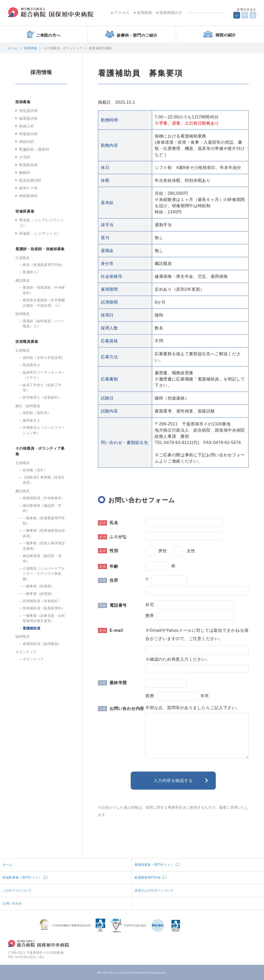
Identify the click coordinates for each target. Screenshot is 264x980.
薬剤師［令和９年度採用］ (44, 358)
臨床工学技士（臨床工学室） (42, 388)
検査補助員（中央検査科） (44, 498)
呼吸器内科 (28, 134)
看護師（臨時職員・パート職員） (44, 324)
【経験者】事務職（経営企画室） (44, 480)
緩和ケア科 (28, 188)
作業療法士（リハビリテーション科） (44, 430)
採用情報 (145, 13)
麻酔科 (25, 173)
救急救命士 (31, 365)
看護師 (28, 272)
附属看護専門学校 (148, 878)
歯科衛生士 (31, 420)
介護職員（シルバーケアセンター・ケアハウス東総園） (44, 574)
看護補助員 (31, 628)
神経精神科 (28, 196)
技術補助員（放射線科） (42, 601)
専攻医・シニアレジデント (42, 220)
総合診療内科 (30, 180)
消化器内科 (28, 111)
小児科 (25, 157)
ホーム (13, 48)
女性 (191, 551)
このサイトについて (17, 890)
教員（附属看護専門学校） (44, 265)
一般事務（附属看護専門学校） (44, 521)
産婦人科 (27, 126)
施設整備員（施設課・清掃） (42, 558)
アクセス (122, 13)
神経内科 (27, 142)
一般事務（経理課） (39, 594)
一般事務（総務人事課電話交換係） (44, 546)
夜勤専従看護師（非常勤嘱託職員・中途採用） (44, 303)
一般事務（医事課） (39, 586)
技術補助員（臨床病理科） (44, 608)
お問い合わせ (12, 903)
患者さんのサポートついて (154, 890)
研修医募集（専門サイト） (22, 878)
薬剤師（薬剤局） (37, 413)
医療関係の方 (171, 13)
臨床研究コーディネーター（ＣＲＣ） (44, 375)
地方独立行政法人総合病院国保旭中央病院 (51, 12)
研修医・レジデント (36, 233)
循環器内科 (28, 118)
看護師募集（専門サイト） (154, 865)
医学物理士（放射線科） (42, 397)
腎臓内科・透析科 (34, 149)
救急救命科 (28, 165)
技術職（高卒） (35, 470)
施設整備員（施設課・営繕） (42, 508)
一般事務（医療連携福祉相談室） (44, 533)
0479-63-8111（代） (31, 957)
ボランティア (33, 659)
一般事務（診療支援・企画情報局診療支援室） (44, 618)
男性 (163, 551)
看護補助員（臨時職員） (42, 644)
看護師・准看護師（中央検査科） (44, 290)
